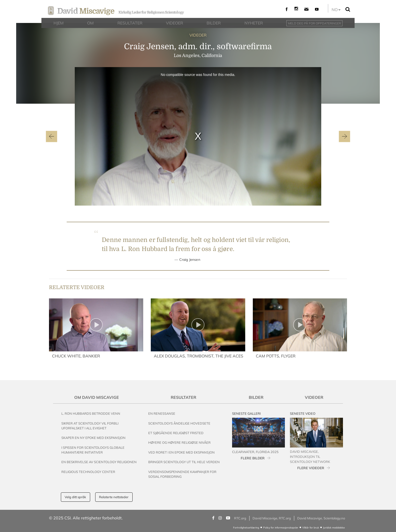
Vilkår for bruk (311, 528)
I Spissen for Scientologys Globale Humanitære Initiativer (93, 450)
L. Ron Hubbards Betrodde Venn (91, 413)
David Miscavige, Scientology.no (321, 518)
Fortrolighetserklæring (246, 528)
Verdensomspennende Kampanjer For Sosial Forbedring (182, 474)
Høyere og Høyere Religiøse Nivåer (179, 442)
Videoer (314, 397)
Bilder (256, 397)
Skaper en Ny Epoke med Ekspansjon (93, 438)
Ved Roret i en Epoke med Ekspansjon (181, 452)
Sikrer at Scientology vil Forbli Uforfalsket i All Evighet (90, 426)
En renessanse (162, 413)
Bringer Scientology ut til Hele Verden (184, 462)
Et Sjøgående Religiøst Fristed (176, 433)
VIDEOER (198, 35)
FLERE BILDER (253, 458)
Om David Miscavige (97, 397)
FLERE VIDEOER (311, 468)
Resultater (183, 397)
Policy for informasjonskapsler (281, 528)
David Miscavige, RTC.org (272, 518)
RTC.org (240, 518)
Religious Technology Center (88, 472)
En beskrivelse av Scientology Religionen (99, 462)
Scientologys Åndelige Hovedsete (179, 423)
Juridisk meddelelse (334, 528)
